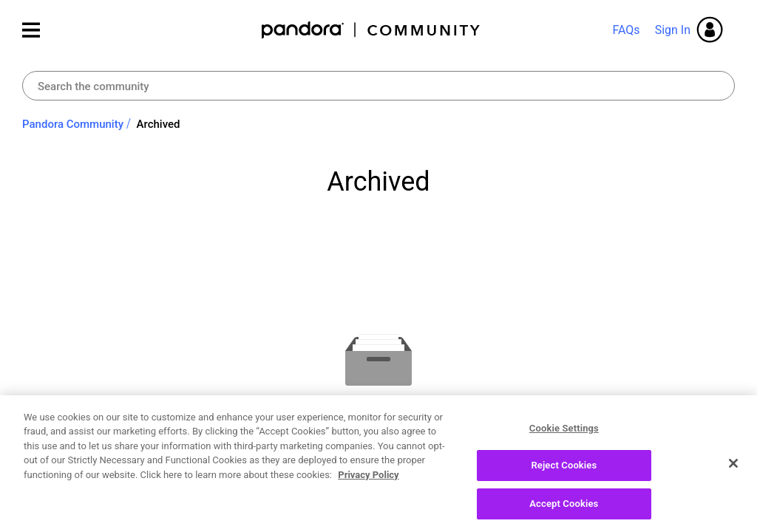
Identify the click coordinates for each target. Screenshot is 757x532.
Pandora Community (371, 30)
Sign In (673, 30)
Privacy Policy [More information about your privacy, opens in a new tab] (368, 479)
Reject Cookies (564, 470)
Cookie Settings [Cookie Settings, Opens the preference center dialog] (564, 433)
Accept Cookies (564, 509)
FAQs (626, 30)
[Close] (733, 468)
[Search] (378, 86)
